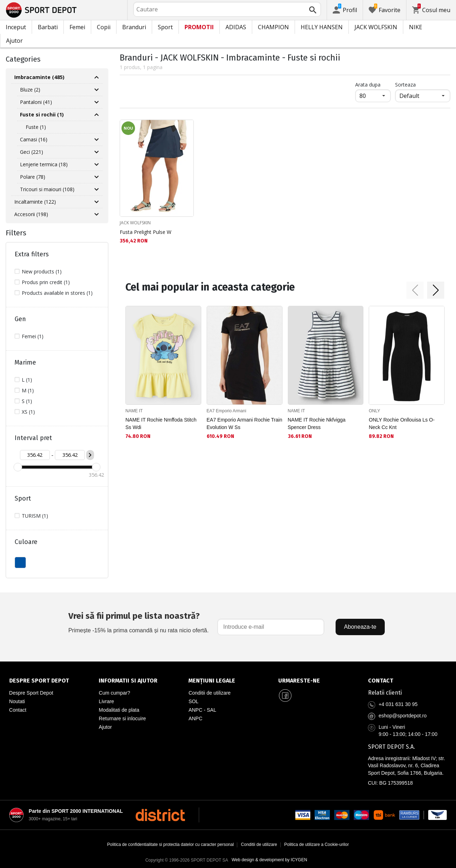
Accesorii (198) (31, 214)
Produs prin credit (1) (46, 282)
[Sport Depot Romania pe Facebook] (285, 696)
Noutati (17, 701)
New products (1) (42, 271)
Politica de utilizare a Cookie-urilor (317, 845)
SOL (193, 701)
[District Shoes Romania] (160, 815)
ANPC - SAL (202, 710)
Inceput (16, 27)
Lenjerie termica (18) (44, 164)
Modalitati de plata (119, 710)
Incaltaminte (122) (35, 202)
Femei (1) (33, 336)
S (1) (27, 401)
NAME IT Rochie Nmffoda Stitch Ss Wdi (161, 423)
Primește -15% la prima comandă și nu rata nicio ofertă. (139, 621)
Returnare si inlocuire (122, 718)
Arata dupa (368, 85)
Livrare (106, 701)
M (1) (28, 390)
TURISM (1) (35, 516)
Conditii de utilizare (209, 693)
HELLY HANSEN (322, 27)
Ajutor (14, 41)
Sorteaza (405, 85)
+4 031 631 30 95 (398, 704)
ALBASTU (20, 563)
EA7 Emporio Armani (226, 411)
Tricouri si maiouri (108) (47, 189)
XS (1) (28, 412)
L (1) (27, 380)
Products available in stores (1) (57, 293)
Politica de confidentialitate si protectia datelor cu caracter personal (171, 845)
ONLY (374, 411)
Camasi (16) (34, 139)
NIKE (416, 27)
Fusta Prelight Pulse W (146, 232)
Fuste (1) (36, 127)
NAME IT (134, 411)
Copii (104, 27)
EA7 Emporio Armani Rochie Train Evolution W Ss (244, 423)
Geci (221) (32, 152)
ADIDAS (236, 27)
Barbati (48, 27)
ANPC (195, 718)
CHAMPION (273, 27)
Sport (165, 27)
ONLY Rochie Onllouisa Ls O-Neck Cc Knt (402, 423)
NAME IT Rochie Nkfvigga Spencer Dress (317, 423)
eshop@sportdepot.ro (403, 716)
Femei (77, 27)
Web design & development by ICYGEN (269, 860)
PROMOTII (199, 27)
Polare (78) (33, 177)
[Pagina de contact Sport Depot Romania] (408, 681)
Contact (18, 710)
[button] (415, 290)
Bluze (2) (30, 90)
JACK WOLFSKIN (376, 27)
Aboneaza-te (360, 627)
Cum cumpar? (114, 693)
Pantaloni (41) (36, 102)
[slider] (18, 467)
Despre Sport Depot (31, 693)
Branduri (134, 27)
